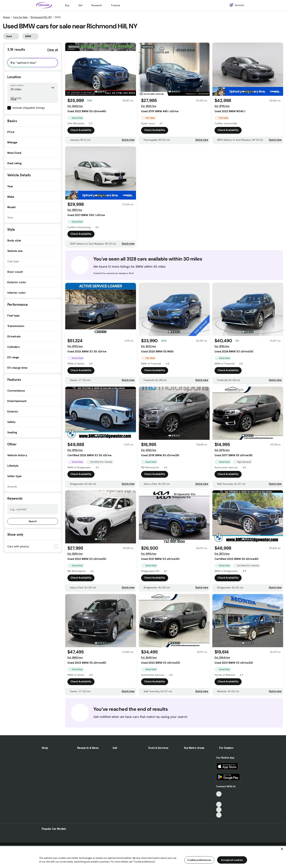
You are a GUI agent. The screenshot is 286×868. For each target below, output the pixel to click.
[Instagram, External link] (219, 810)
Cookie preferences (199, 860)
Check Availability (81, 130)
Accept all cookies (232, 860)
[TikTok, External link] (219, 794)
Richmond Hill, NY (41, 17)
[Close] (282, 849)
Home (6, 17)
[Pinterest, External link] (219, 815)
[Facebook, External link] (219, 799)
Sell (80, 5)
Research (97, 5)
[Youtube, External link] (219, 804)
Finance (116, 5)
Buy (67, 5)
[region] (143, 857)
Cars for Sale (20, 17)
